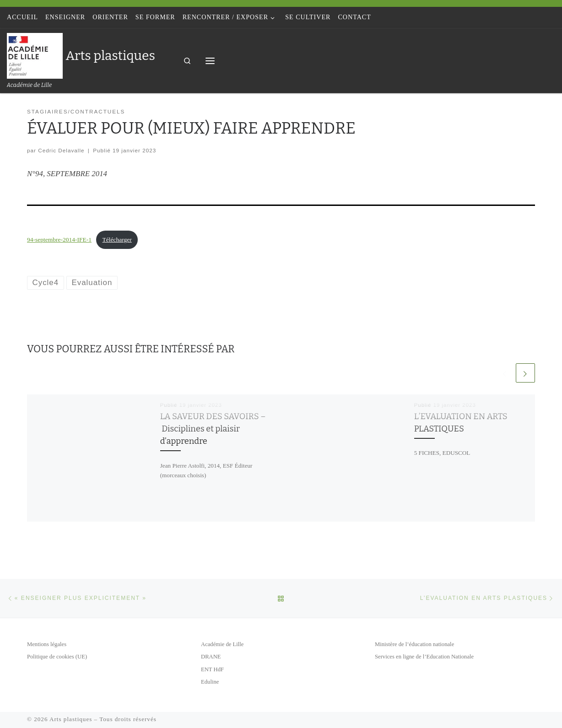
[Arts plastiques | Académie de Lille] (35, 55)
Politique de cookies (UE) (57, 657)
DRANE (211, 657)
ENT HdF (212, 669)
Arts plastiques (71, 719)
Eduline (210, 682)
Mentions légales (47, 644)
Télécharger (117, 240)
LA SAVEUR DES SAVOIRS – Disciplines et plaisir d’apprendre (213, 429)
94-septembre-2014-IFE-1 (59, 240)
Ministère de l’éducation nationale (414, 644)
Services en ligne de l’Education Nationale (424, 657)
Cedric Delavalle (61, 150)
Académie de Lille (222, 644)
